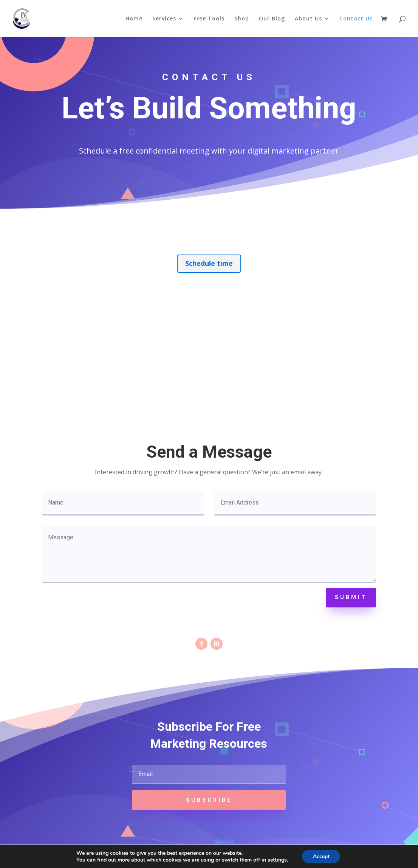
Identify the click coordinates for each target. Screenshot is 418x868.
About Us (308, 19)
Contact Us (356, 19)
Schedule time (209, 263)
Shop (242, 19)
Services (164, 19)
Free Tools (209, 19)
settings (276, 860)
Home (134, 19)
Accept (321, 856)
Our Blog (272, 19)
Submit (351, 597)
